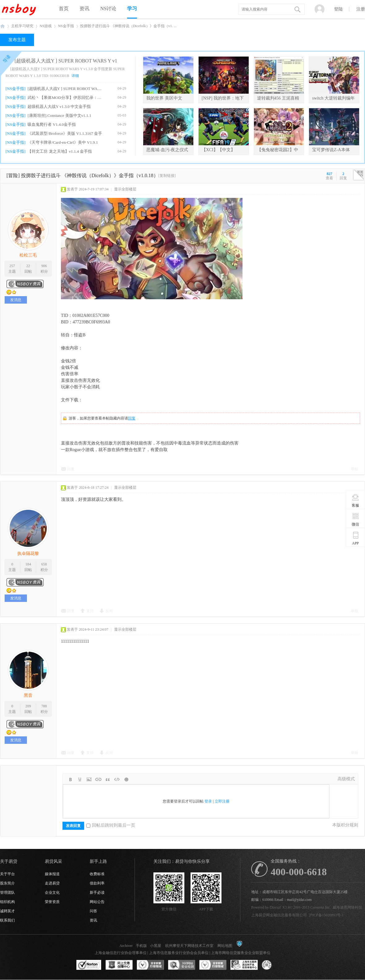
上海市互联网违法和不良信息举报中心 (244, 965)
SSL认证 (89, 965)
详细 (75, 76)
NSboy (2, 26)
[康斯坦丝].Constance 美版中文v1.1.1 (59, 115)
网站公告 (97, 902)
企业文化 (52, 893)
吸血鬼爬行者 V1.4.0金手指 (52, 124)
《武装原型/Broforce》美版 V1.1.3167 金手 (65, 133)
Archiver (126, 946)
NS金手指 (66, 26)
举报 (354, 469)
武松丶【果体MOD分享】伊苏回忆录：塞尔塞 (65, 98)
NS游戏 (46, 26)
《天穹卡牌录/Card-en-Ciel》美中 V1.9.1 (63, 142)
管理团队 (7, 893)
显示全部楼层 (125, 189)
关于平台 (7, 874)
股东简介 (7, 883)
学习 (132, 9)
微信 (356, 519)
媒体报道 (52, 874)
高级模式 (346, 779)
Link (98, 779)
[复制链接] (167, 176)
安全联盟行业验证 (150, 965)
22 (28, 266)
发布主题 (17, 40)
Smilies (126, 779)
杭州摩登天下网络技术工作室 (189, 946)
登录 (208, 801)
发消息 (16, 300)
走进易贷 (52, 883)
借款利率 (97, 883)
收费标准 (97, 874)
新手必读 (97, 893)
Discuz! (275, 907)
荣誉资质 (52, 902)
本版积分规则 (345, 825)
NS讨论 (108, 9)
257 (12, 266)
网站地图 (225, 946)
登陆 (338, 9)
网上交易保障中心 (119, 965)
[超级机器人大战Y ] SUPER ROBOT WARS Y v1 (66, 61)
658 (44, 564)
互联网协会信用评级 (275, 965)
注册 (361, 9)
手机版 (141, 946)
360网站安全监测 (182, 965)
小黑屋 (156, 946)
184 (28, 564)
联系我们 (7, 920)
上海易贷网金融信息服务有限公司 (279, 915)
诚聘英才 (7, 911)
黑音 (28, 695)
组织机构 (7, 902)
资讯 (84, 9)
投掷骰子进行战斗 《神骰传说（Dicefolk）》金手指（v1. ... (128, 26)
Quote (108, 779)
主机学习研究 (22, 26)
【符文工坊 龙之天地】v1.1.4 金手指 (60, 151)
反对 (109, 611)
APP (356, 538)
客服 (356, 501)
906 (44, 266)
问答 (93, 911)
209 (28, 706)
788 (44, 706)
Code (117, 779)
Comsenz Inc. (320, 907)
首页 (64, 9)
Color (80, 779)
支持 (90, 611)
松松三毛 (28, 255)
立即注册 (222, 801)
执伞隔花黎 (28, 554)
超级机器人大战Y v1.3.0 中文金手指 (59, 107)
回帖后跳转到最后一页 (111, 825)
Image (89, 779)
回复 (132, 418)
